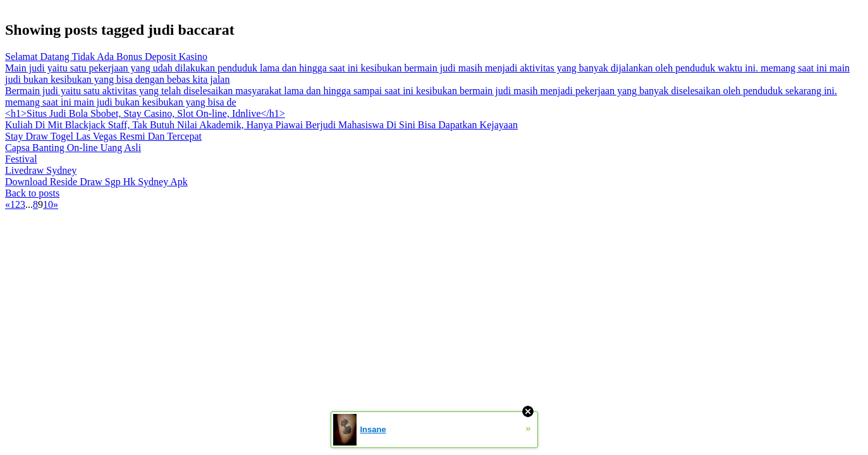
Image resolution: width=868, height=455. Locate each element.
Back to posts (32, 193)
